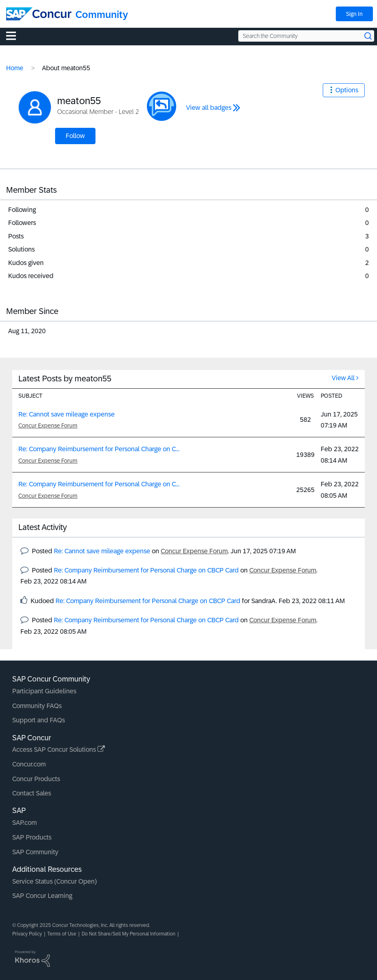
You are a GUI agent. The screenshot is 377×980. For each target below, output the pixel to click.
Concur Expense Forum (48, 425)
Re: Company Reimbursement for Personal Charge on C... (99, 449)
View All (343, 378)
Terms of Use (62, 934)
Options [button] (347, 90)
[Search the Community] (306, 36)
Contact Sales (32, 793)
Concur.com (29, 764)
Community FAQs (37, 706)
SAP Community (35, 852)
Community (102, 14)
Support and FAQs (39, 720)
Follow (75, 136)
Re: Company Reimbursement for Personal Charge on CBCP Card (146, 570)
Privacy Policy (27, 934)
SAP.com (24, 823)
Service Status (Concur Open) (54, 881)
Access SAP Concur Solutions (59, 749)
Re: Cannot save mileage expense (67, 414)
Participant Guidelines (44, 691)
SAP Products (32, 837)
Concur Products (36, 779)
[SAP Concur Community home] (39, 14)
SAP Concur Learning (42, 896)
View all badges (209, 108)
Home (15, 68)
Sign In (354, 14)
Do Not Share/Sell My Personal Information (129, 934)
